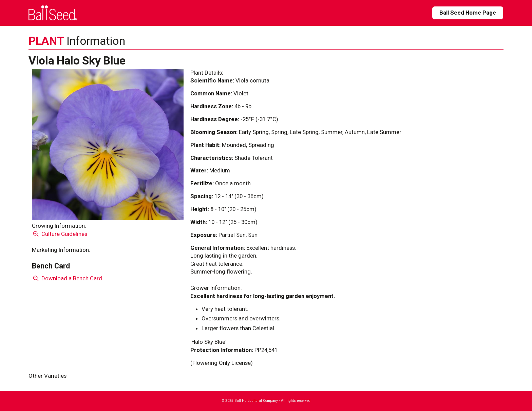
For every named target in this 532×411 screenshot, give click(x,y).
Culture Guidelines (60, 234)
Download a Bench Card (67, 278)
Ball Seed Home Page (468, 13)
